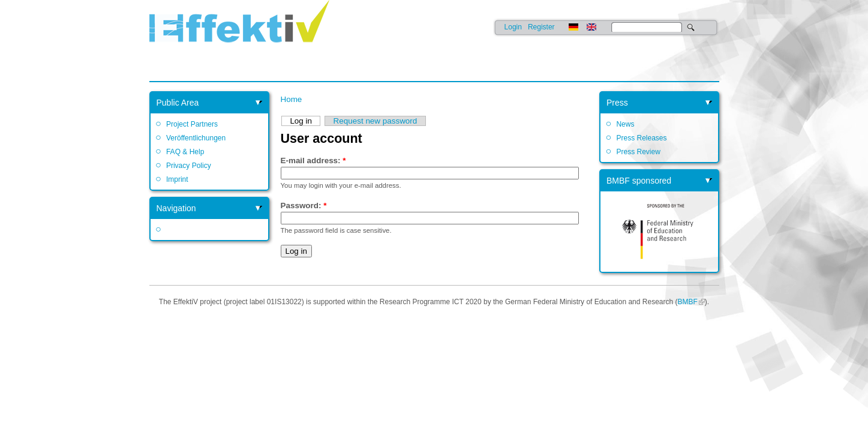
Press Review (638, 152)
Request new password (376, 121)
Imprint (177, 179)
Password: (304, 205)
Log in (301, 121)
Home (292, 99)
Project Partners (192, 124)
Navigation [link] (176, 208)
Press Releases (641, 138)
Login (513, 27)
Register (541, 27)
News (625, 124)
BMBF (687, 302)
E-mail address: (313, 160)
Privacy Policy (189, 166)
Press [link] (617, 103)
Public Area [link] (178, 103)
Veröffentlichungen (196, 138)
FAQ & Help (185, 152)
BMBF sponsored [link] (639, 181)
